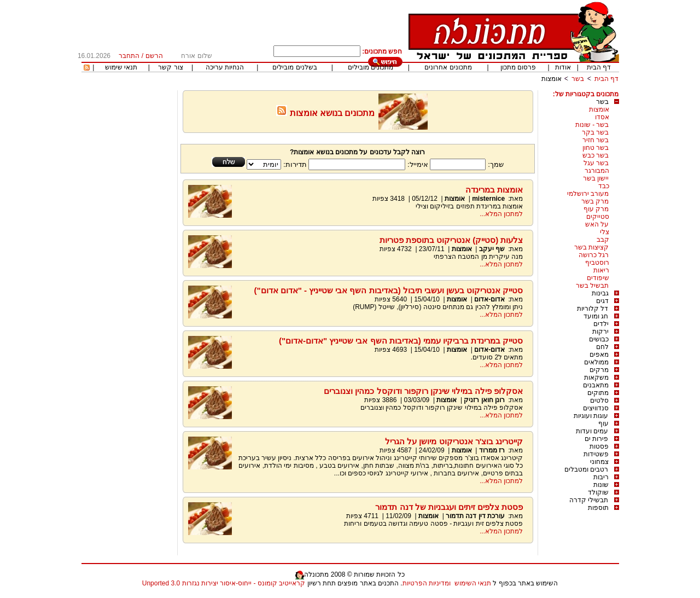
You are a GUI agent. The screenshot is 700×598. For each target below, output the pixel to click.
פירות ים (596, 439)
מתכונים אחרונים (448, 67)
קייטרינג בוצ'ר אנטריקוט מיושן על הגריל (454, 441)
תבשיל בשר (592, 286)
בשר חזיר (596, 140)
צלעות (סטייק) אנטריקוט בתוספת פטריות (451, 240)
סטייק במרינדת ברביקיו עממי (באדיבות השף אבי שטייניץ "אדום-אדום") (401, 341)
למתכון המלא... (501, 214)
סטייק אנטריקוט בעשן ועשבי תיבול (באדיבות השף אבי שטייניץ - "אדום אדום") (388, 290)
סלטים (599, 400)
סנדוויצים (596, 408)
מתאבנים (596, 385)
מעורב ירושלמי (588, 194)
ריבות (601, 477)
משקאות (596, 378)
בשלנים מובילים (294, 67)
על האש (597, 224)
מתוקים (598, 393)
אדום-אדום (489, 299)
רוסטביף (597, 263)
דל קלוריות (593, 309)
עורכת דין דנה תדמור (475, 516)
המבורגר (597, 171)
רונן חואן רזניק (484, 400)
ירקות (600, 332)
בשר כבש (596, 155)
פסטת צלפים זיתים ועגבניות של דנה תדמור (449, 507)
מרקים (599, 370)
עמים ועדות (592, 431)
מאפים (599, 355)
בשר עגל (596, 163)
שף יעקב (491, 249)
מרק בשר (595, 201)
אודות (563, 67)
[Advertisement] (128, 254)
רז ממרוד (492, 450)
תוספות (598, 508)
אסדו (602, 117)
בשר (578, 79)
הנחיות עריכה (225, 67)
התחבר (129, 56)
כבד (604, 186)
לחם (602, 347)
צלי (605, 232)
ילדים (601, 324)
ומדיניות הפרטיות (427, 583)
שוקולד (598, 492)
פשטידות (596, 454)
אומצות (552, 79)
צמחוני (599, 462)
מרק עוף (596, 209)
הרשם (154, 56)
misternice (488, 199)
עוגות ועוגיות (591, 416)
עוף (603, 423)
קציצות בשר (591, 247)
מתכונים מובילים (371, 67)
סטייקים (598, 217)
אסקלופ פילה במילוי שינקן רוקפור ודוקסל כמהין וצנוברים (423, 391)
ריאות (601, 270)
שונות (601, 485)
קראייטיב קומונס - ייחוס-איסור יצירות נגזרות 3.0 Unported (224, 583)
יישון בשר (596, 178)
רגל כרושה (594, 255)
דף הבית (599, 67)
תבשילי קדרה (589, 500)
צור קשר (170, 67)
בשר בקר (595, 132)
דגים (602, 301)
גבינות (600, 293)
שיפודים (598, 278)
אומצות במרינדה (494, 190)
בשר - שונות (592, 125)
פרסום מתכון (518, 67)
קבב (603, 240)
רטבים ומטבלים (586, 469)
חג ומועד (596, 316)
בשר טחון (596, 148)
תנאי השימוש (473, 583)
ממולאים (596, 362)
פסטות (599, 446)
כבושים (599, 339)
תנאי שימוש (121, 67)
